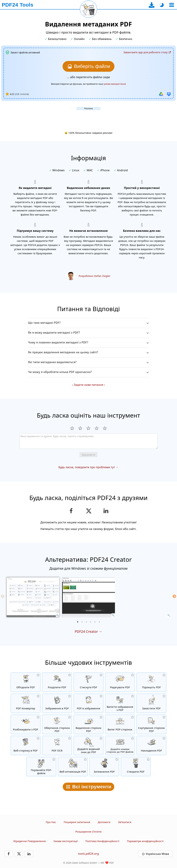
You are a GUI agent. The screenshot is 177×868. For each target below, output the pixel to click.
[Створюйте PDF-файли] (136, 767)
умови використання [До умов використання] (115, 84)
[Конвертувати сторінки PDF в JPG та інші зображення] (88, 703)
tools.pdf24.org (88, 854)
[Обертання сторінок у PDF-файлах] (57, 724)
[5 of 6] (95, 622)
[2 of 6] (82, 622)
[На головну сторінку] (18, 5)
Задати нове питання (88, 385)
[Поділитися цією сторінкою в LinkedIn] (106, 511)
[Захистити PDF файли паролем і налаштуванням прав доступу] (151, 703)
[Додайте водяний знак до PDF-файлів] (88, 745)
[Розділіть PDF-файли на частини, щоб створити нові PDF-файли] (57, 682)
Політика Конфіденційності (102, 841)
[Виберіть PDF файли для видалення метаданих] (88, 66)
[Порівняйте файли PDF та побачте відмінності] (41, 767)
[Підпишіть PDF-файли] (151, 682)
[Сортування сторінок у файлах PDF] (151, 724)
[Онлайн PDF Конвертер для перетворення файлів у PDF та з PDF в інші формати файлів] (26, 703)
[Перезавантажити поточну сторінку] (88, 9)
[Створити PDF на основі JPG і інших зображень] (57, 703)
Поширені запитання (77, 822)
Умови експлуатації (66, 841)
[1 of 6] (78, 622)
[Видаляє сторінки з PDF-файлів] (88, 724)
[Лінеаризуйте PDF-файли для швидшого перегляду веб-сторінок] (73, 767)
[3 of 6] (86, 622)
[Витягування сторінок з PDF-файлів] (120, 724)
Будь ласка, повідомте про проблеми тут (87, 467)
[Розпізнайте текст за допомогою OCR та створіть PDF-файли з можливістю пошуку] (57, 745)
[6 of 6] (99, 622)
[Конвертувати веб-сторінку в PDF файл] (26, 745)
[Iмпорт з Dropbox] (169, 94)
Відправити (89, 455)
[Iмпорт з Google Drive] (161, 94)
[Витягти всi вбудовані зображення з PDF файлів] (120, 703)
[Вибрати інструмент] (172, 5)
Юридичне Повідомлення (30, 841)
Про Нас (51, 822)
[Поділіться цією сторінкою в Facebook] (71, 511)
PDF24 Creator (86, 631)
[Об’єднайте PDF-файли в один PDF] (26, 682)
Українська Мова (157, 854)
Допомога (104, 822)
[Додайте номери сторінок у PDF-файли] (120, 745)
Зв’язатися (125, 822)
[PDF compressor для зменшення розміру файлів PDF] (88, 682)
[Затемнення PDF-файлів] (104, 767)
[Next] (174, 596)
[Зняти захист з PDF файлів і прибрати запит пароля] (26, 724)
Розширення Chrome (88, 832)
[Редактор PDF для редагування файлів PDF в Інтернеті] (120, 682)
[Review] (88, 441)
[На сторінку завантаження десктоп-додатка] (152, 5)
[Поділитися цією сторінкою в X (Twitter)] (88, 511)
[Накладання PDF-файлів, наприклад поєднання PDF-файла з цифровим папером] (151, 745)
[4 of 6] (91, 622)
